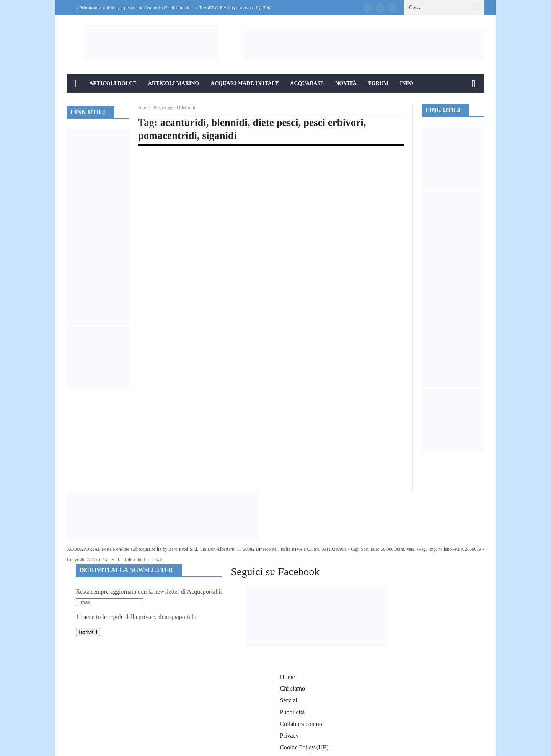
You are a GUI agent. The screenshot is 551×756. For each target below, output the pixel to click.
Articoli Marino (174, 83)
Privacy (289, 736)
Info (407, 83)
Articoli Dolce (113, 83)
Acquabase (307, 83)
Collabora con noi (302, 724)
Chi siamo (293, 688)
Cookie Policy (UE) (304, 747)
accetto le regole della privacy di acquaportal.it (138, 617)
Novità (346, 83)
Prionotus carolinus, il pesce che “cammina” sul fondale (135, 7)
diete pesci (275, 123)
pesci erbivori (333, 123)
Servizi (289, 700)
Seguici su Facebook (275, 572)
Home (144, 108)
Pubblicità (293, 712)
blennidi (229, 123)
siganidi (220, 136)
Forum (378, 83)
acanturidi (183, 123)
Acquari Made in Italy (245, 83)
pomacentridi (168, 136)
